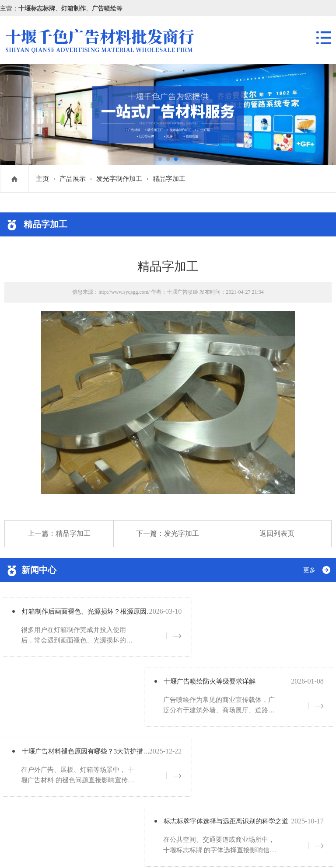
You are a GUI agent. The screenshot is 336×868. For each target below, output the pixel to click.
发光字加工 (182, 533)
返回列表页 (277, 533)
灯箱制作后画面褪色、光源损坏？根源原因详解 (103, 615)
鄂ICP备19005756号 (59, 849)
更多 (309, 570)
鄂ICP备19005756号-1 (72, 815)
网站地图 (101, 849)
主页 (42, 179)
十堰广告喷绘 (182, 292)
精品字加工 (169, 179)
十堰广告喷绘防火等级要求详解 (248, 615)
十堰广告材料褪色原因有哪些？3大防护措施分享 (105, 687)
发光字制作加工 (119, 179)
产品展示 (73, 179)
